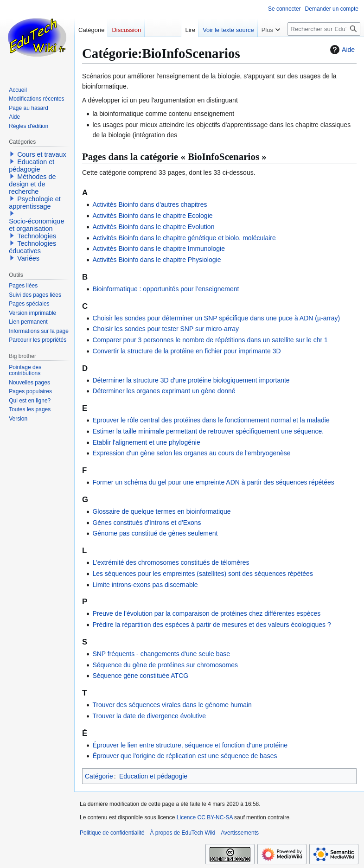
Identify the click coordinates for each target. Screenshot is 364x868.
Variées (28, 258)
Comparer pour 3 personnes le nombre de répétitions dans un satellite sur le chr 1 (210, 340)
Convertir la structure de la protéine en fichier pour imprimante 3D (186, 351)
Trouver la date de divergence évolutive (149, 716)
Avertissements (240, 833)
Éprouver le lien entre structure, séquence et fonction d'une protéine (190, 745)
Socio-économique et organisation (36, 225)
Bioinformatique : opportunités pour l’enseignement (166, 289)
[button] (12, 154)
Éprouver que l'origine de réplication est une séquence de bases (185, 756)
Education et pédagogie (153, 776)
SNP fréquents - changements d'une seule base (161, 654)
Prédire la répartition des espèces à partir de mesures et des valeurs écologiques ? (211, 625)
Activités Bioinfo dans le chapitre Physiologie (156, 260)
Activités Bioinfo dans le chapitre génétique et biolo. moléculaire (184, 238)
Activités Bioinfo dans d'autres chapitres (150, 204)
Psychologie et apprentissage (35, 203)
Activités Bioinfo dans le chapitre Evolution (153, 227)
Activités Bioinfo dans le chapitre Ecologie (152, 216)
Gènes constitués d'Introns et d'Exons (147, 523)
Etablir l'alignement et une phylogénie (146, 442)
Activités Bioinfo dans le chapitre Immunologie (159, 249)
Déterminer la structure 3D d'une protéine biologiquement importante (191, 380)
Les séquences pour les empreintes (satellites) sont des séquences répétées (203, 574)
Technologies (37, 236)
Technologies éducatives (32, 247)
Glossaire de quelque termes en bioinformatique (161, 511)
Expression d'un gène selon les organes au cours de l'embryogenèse (191, 453)
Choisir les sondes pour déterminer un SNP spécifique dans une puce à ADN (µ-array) (216, 318)
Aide (341, 50)
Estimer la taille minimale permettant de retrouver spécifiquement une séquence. (208, 431)
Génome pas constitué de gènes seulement (155, 533)
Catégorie (99, 776)
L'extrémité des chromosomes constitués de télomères (171, 562)
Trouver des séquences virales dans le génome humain (172, 705)
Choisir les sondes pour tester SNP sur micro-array (166, 329)
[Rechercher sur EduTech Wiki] (324, 29)
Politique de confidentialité (112, 833)
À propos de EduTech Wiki (182, 833)
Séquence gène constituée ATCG (140, 676)
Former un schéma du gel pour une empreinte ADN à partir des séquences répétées (213, 482)
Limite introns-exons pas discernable (145, 585)
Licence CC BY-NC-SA (205, 817)
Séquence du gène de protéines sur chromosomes (165, 665)
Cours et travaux (42, 154)
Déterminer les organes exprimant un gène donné (164, 391)
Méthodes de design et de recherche (32, 184)
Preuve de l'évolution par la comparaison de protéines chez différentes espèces (206, 613)
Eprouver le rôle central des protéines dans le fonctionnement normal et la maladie (211, 420)
